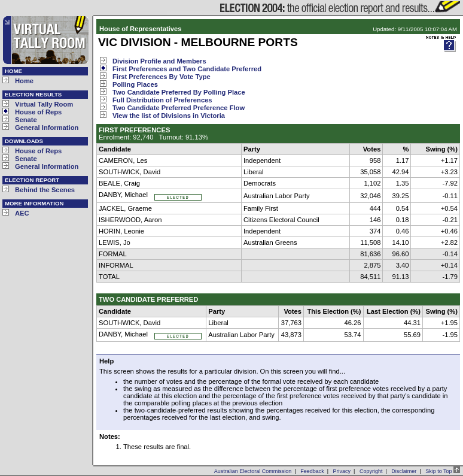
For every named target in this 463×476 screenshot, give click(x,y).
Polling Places (135, 84)
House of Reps (38, 112)
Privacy (342, 471)
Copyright (371, 471)
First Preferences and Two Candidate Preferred (187, 69)
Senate (26, 120)
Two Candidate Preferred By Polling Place (179, 92)
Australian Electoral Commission (253, 471)
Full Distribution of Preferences (162, 100)
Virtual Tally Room (44, 104)
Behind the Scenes (45, 190)
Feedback (312, 471)
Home (24, 81)
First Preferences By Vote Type (162, 77)
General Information (47, 128)
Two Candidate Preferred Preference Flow (179, 108)
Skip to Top (443, 471)
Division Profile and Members (159, 61)
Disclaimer (404, 471)
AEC (22, 213)
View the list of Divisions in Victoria (169, 116)
